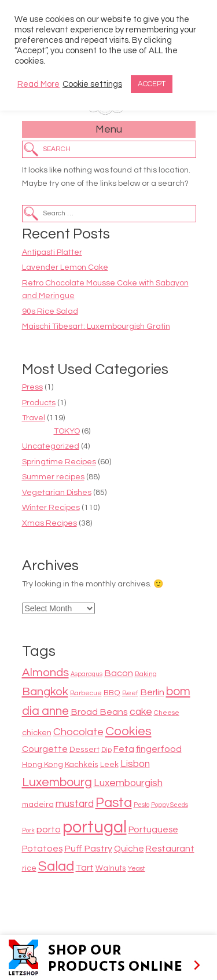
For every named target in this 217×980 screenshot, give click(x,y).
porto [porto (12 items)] (49, 829)
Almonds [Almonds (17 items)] (45, 672)
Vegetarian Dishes (57, 493)
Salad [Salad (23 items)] (56, 867)
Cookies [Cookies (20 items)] (128, 731)
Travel (34, 418)
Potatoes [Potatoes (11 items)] (42, 849)
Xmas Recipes (49, 523)
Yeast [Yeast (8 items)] (137, 869)
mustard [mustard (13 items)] (75, 804)
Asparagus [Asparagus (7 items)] (87, 674)
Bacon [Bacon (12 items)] (119, 673)
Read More (38, 84)
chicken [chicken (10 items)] (37, 733)
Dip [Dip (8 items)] (106, 750)
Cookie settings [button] (92, 84)
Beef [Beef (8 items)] (130, 693)
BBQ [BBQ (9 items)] (112, 693)
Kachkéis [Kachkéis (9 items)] (82, 765)
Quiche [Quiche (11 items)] (129, 849)
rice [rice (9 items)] (29, 868)
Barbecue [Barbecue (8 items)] (86, 693)
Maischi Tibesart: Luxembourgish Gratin (96, 326)
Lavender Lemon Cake (65, 267)
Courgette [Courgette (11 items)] (45, 749)
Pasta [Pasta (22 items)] (114, 803)
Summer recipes (53, 477)
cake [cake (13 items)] (141, 712)
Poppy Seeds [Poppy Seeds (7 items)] (170, 805)
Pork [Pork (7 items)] (28, 830)
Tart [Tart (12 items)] (85, 868)
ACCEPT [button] (152, 84)
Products (39, 403)
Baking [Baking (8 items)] (146, 674)
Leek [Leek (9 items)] (109, 765)
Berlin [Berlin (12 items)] (152, 692)
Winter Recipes (51, 508)
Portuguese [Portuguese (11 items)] (153, 829)
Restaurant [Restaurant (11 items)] (170, 849)
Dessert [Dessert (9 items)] (84, 750)
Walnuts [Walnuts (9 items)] (111, 868)
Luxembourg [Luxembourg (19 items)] (57, 782)
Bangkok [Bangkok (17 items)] (45, 691)
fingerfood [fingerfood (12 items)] (159, 749)
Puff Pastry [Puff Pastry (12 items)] (88, 849)
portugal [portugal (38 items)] (95, 827)
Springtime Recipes (59, 462)
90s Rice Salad (50, 311)
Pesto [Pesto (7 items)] (141, 805)
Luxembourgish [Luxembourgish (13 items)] (128, 783)
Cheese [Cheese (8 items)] (167, 713)
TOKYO (67, 431)
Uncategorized (51, 446)
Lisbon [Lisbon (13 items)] (135, 764)
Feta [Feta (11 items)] (124, 749)
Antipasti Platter (52, 252)
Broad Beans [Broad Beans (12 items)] (99, 712)
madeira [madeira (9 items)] (38, 805)
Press (32, 387)
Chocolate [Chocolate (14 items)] (78, 732)
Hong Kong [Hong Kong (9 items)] (43, 765)
